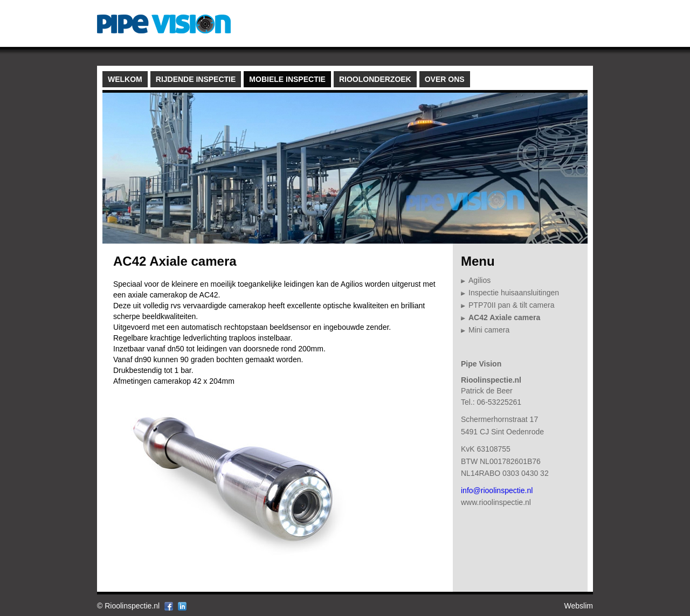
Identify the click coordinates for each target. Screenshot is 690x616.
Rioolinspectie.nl (132, 606)
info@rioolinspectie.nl (497, 490)
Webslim (579, 606)
